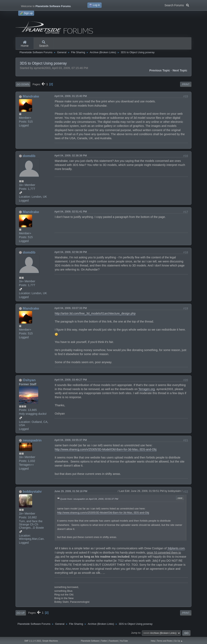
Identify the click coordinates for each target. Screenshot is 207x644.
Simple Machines (50, 641)
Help (153, 641)
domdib (29, 156)
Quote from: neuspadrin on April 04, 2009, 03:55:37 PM (89, 499)
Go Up (21, 613)
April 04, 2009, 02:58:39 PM (71, 252)
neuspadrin (32, 440)
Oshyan (29, 380)
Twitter (104, 641)
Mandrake (31, 96)
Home (25, 44)
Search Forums (177, 5)
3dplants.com (176, 548)
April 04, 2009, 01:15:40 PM (71, 96)
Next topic (180, 70)
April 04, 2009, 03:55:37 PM (71, 440)
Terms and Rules (165, 641)
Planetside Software (90, 641)
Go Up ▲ (178, 641)
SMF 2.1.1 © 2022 (33, 641)
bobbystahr (32, 491)
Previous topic (160, 70)
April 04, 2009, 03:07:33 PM (71, 308)
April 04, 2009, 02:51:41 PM (71, 212)
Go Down (23, 84)
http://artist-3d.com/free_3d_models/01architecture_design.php (95, 313)
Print (186, 84)
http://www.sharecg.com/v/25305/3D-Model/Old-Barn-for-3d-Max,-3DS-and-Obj (106, 449)
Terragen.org (147, 389)
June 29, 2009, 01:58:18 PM (71, 491)
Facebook (114, 641)
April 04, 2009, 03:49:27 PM (71, 380)
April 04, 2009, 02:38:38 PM (71, 155)
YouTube (124, 641)
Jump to (136, 633)
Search (44, 44)
